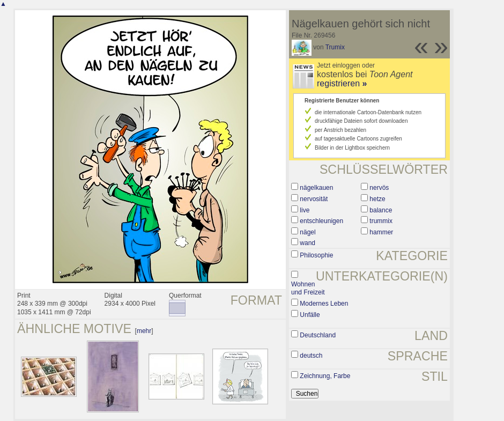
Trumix (335, 47)
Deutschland (318, 335)
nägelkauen (316, 188)
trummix (381, 221)
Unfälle (310, 315)
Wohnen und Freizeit (308, 289)
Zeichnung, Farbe (325, 376)
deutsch (311, 356)
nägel (307, 232)
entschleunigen (321, 221)
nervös (379, 188)
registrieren (342, 83)
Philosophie (316, 255)
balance (381, 210)
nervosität (314, 199)
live (305, 210)
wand (307, 243)
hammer (381, 232)
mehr (144, 331)
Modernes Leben (324, 304)
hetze (377, 199)
